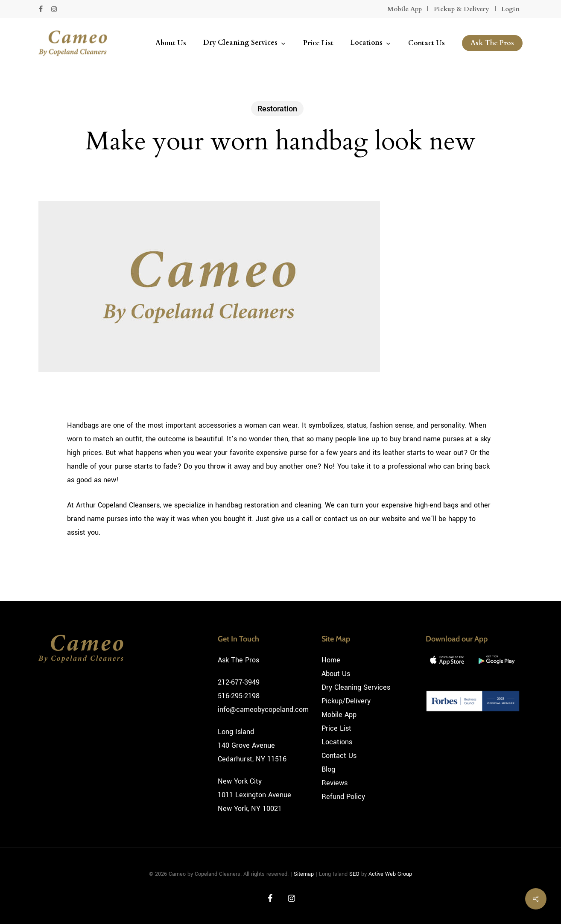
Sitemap (304, 874)
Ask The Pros (238, 660)
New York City (240, 781)
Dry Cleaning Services (356, 687)
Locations (337, 742)
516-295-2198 (239, 696)
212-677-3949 (239, 682)
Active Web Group (390, 874)
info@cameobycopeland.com (263, 710)
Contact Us (339, 756)
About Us (336, 674)
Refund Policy (343, 797)
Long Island (236, 732)
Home (331, 660)
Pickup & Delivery (462, 9)
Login (510, 9)
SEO (354, 874)
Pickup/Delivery (346, 701)
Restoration (277, 109)
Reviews (335, 783)
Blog (328, 769)
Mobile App (405, 9)
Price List (336, 728)
